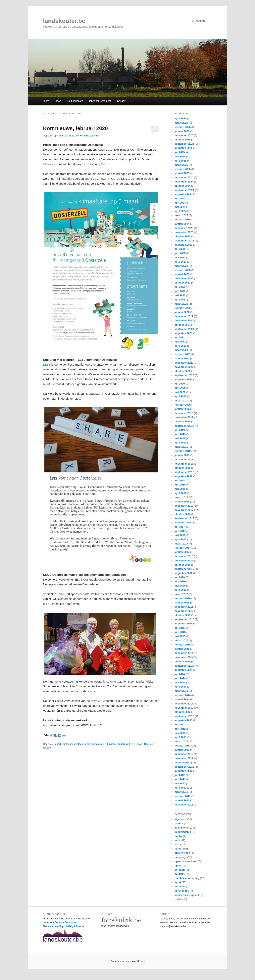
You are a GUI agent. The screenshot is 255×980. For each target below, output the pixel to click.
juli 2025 (180, 152)
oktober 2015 (182, 615)
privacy (121, 101)
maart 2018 (181, 497)
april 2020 (180, 396)
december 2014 (184, 653)
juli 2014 (180, 674)
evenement (181, 828)
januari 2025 (182, 173)
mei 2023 (180, 258)
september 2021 (184, 329)
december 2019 (184, 413)
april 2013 (180, 737)
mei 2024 (180, 207)
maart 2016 (181, 594)
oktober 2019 (182, 421)
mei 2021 (180, 342)
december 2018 (184, 460)
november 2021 (184, 320)
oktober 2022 (182, 283)
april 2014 (180, 687)
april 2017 (180, 539)
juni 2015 (180, 632)
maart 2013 (181, 741)
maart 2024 (181, 215)
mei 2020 (180, 392)
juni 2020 (180, 388)
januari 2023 (182, 274)
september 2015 (184, 619)
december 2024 (184, 177)
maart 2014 (181, 691)
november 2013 (184, 708)
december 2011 (184, 805)
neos (139, 744)
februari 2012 (183, 796)
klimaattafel (98, 744)
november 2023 (184, 232)
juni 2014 (180, 678)
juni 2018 (180, 485)
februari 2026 (183, 127)
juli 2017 (180, 527)
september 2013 (184, 716)
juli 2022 (180, 287)
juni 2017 (180, 531)
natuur (178, 849)
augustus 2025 (183, 148)
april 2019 (180, 443)
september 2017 (184, 518)
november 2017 (184, 510)
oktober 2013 (182, 712)
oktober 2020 (182, 371)
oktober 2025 (182, 140)
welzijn (179, 899)
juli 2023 (180, 249)
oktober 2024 (182, 186)
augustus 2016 (183, 573)
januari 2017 (182, 552)
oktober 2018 (182, 468)
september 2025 (184, 144)
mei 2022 (180, 295)
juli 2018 (180, 480)
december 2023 (184, 228)
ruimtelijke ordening (187, 878)
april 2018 (180, 493)
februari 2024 (183, 219)
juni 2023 (180, 253)
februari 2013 (183, 746)
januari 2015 (182, 649)
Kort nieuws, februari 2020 (75, 128)
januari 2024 (182, 224)
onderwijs (181, 857)
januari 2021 (182, 359)
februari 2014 (183, 695)
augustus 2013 (183, 720)
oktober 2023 (182, 236)
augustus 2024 (183, 194)
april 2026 (180, 118)
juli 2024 (180, 199)
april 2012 (180, 788)
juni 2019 (180, 434)
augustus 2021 (183, 333)
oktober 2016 (182, 565)
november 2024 (184, 182)
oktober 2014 (182, 662)
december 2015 (184, 607)
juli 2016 (180, 577)
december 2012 (184, 754)
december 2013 (184, 704)
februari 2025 (183, 169)
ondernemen (182, 853)
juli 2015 (180, 628)
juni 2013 (180, 729)
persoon (180, 870)
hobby (178, 836)
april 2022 (180, 300)
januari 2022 (182, 312)
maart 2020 (181, 401)
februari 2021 (183, 354)
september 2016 (184, 569)
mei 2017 (180, 535)
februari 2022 (183, 308)
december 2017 (184, 506)
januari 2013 (182, 750)
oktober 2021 (182, 325)
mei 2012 (180, 783)
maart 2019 (181, 447)
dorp (47, 101)
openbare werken (185, 861)
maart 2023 (181, 266)
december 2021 (184, 316)
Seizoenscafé (75, 101)
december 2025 (184, 135)
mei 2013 (180, 733)
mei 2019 (180, 438)
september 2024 (184, 190)
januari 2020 (182, 409)
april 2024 (180, 211)
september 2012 (184, 767)
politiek (179, 874)
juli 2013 (180, 724)
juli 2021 (180, 337)
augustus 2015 (183, 623)
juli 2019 (180, 430)
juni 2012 (180, 779)
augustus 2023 (183, 245)
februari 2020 (183, 405)
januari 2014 (182, 699)
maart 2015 (181, 640)
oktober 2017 (182, 514)
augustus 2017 (183, 522)
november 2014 (184, 657)
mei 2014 (180, 682)
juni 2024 (180, 203)
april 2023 (180, 262)
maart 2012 (181, 792)
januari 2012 (182, 800)
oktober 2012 (182, 763)
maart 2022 (181, 304)
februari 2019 (183, 451)
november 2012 (184, 758)
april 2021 (180, 346)
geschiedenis (183, 832)
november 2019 (184, 417)
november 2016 (184, 561)
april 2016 (180, 590)
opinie (178, 866)
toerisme (180, 886)
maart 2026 (181, 123)
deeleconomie (82, 744)
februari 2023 (183, 270)
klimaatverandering (117, 744)
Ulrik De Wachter (90, 136)
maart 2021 (181, 350)
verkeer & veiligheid (187, 895)
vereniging (181, 891)
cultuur (179, 824)
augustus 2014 (183, 670)
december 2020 (184, 363)
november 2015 (184, 611)
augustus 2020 (183, 379)
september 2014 (184, 666)
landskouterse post (100, 101)
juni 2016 (180, 581)
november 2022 (184, 278)
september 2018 (184, 472)
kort (59, 744)
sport (178, 882)
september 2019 (184, 426)
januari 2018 (182, 502)
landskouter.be (64, 21)
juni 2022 (180, 291)
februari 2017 (183, 548)
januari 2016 (182, 603)
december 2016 (184, 556)
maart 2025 (181, 165)
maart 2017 (181, 544)
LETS (47, 364)
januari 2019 (182, 455)
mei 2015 (180, 636)
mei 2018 (180, 489)
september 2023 (184, 241)
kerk (177, 840)
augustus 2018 (183, 476)
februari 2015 (183, 645)
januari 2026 (182, 131)
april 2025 (180, 161)
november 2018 (184, 464)
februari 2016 (183, 598)
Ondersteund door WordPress (127, 961)
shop (58, 101)
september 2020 (184, 375)
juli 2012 (180, 775)
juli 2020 (180, 384)
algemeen (180, 819)
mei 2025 (180, 156)
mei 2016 (180, 586)
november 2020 (184, 367)
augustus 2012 (183, 771)
